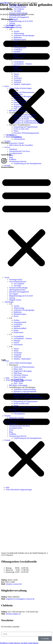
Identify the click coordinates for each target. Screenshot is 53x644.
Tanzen (16, 74)
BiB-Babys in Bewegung (18, 111)
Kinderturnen (18, 58)
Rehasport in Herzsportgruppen (25, 117)
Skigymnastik (19, 107)
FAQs (11, 155)
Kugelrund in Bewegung (23, 96)
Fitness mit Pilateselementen (24, 92)
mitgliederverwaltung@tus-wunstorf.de (20, 599)
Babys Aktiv (18, 94)
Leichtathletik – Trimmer (23, 64)
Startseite (3, 3)
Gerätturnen (18, 50)
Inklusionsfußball (20, 54)
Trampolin (17, 80)
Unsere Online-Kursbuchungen (20, 88)
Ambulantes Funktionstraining (25, 115)
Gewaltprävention (16, 153)
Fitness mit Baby (20, 102)
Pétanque (17, 66)
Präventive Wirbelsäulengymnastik (26, 133)
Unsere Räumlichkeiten (18, 7)
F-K (11, 44)
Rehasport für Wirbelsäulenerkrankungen (29, 123)
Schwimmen (18, 70)
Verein (7, 278)
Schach (16, 68)
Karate (16, 56)
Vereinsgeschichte (16, 280)
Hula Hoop (18, 98)
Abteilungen (9, 27)
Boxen (16, 41)
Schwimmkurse (19, 139)
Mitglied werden (15, 25)
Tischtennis (18, 78)
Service (7, 147)
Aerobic (17, 31)
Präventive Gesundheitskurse (20, 125)
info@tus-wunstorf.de (14, 584)
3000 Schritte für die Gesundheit (21, 145)
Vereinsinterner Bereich (18, 161)
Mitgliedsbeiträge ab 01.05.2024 (21, 21)
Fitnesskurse (14, 90)
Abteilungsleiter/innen (17, 15)
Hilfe (8, 488)
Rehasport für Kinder (21, 119)
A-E (11, 29)
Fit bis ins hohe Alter (21, 129)
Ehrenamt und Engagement (19, 17)
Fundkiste (13, 159)
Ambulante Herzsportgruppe (24, 35)
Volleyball (17, 82)
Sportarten (13, 135)
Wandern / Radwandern (22, 84)
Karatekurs (18, 137)
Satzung (12, 23)
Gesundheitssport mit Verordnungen (22, 113)
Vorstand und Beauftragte (18, 13)
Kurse (7, 86)
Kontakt (7, 165)
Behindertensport (20, 39)
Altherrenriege (19, 33)
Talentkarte (13, 149)
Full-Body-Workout (21, 100)
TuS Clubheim (19, 9)
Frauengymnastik (20, 48)
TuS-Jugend (13, 19)
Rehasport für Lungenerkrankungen (27, 121)
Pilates (16, 131)
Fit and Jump (18, 105)
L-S (10, 60)
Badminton (18, 37)
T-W (11, 72)
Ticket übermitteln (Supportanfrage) (19, 490)
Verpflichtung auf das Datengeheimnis (28, 163)
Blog (11, 157)
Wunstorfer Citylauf (16, 143)
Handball (17, 52)
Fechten (17, 46)
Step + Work (18, 109)
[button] (26, 222)
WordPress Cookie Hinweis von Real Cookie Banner (19, 643)
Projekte (8, 141)
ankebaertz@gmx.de (13, 614)
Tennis (16, 76)
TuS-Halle (17, 11)
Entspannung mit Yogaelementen (26, 127)
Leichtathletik (19, 62)
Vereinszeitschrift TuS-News (20, 151)
